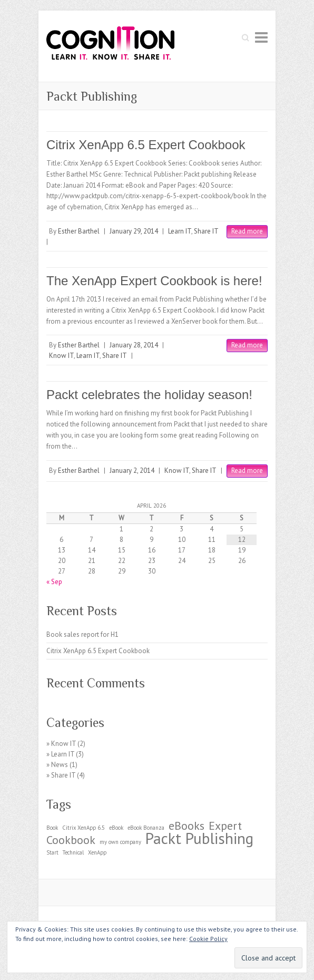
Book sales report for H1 (82, 634)
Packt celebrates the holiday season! (149, 395)
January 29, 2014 (134, 231)
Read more (247, 231)
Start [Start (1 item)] (52, 852)
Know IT (61, 356)
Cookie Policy (208, 939)
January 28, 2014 (134, 345)
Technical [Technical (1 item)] (73, 852)
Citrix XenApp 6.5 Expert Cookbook (146, 145)
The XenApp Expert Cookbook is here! (154, 281)
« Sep (54, 582)
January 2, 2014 (132, 470)
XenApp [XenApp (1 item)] (97, 852)
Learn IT (180, 231)
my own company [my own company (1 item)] (120, 842)
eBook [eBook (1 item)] (116, 828)
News (60, 765)
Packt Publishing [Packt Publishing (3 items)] (199, 838)
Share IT (206, 231)
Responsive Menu (261, 37)
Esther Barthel (79, 231)
